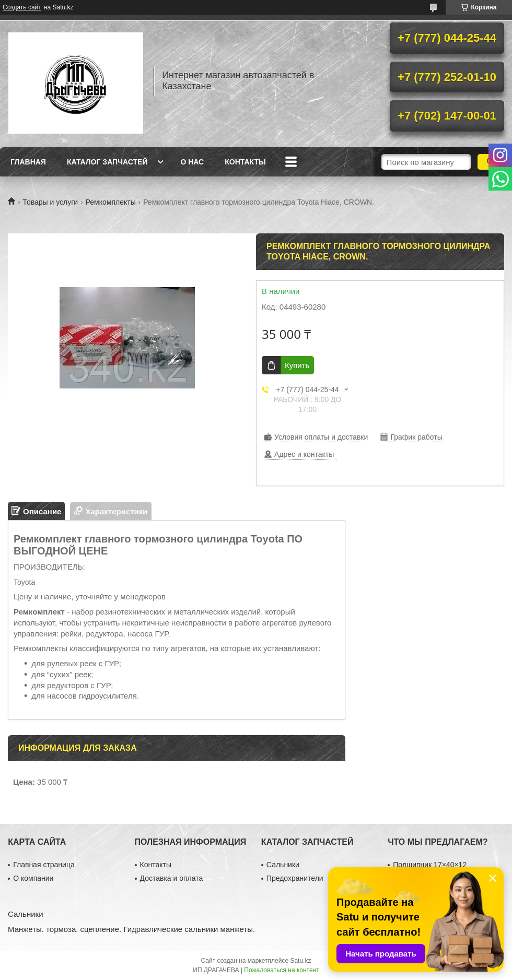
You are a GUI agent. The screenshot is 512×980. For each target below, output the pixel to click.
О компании (33, 878)
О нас (192, 162)
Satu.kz (300, 961)
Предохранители (295, 878)
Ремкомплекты (111, 202)
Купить (297, 365)
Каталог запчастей (107, 162)
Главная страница (44, 865)
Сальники (283, 865)
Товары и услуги (50, 202)
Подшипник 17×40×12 (430, 865)
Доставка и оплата (172, 878)
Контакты (245, 162)
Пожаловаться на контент (281, 970)
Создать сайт (22, 7)
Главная (28, 162)
